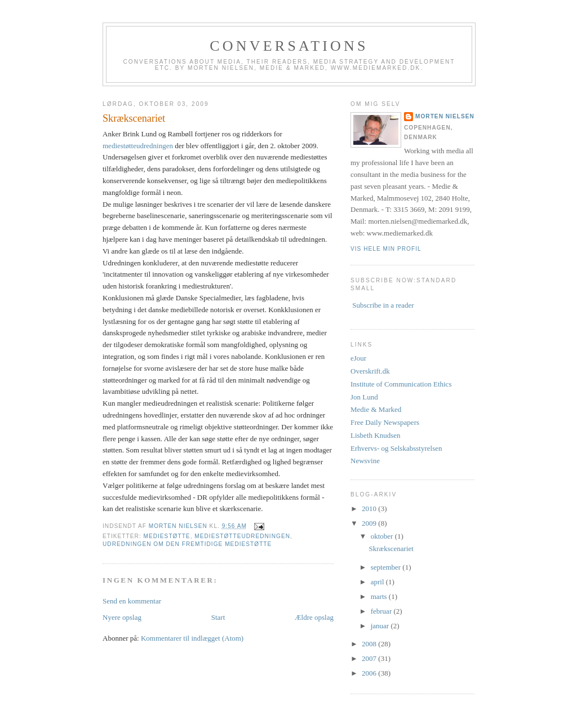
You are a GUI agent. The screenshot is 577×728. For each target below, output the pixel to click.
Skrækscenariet (391, 549)
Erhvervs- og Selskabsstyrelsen (396, 448)
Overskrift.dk (370, 371)
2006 (370, 673)
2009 (370, 523)
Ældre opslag (314, 617)
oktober (383, 536)
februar (382, 611)
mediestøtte (167, 536)
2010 (370, 509)
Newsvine (365, 461)
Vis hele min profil (386, 249)
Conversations (289, 46)
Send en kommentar (132, 601)
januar (381, 626)
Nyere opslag (122, 617)
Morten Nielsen (445, 116)
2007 (370, 658)
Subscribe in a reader (383, 305)
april (378, 582)
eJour (358, 358)
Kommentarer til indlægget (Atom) (192, 638)
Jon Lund (364, 397)
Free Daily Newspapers (385, 422)
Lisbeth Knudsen (375, 435)
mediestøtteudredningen (138, 146)
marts (380, 596)
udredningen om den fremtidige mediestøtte (187, 544)
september (387, 567)
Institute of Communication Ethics (401, 384)
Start (218, 617)
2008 (370, 644)
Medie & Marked (376, 409)
